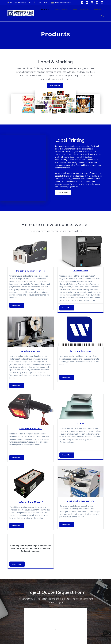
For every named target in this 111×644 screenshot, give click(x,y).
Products (45, 10)
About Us (85, 10)
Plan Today (17, 564)
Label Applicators (31, 351)
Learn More (17, 305)
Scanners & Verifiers (30, 429)
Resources (99, 10)
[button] (103, 16)
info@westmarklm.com (63, 3)
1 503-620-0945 (42, 3)
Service (74, 10)
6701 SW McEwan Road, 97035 (20, 3)
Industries (60, 10)
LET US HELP (55, 85)
